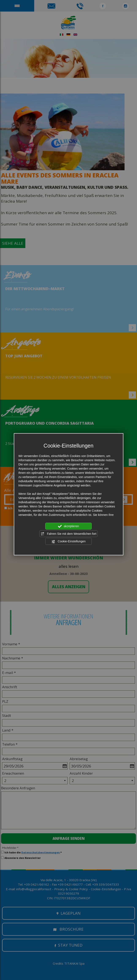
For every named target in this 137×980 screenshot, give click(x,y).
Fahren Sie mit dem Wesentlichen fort (69, 534)
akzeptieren (68, 526)
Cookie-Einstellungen (68, 542)
